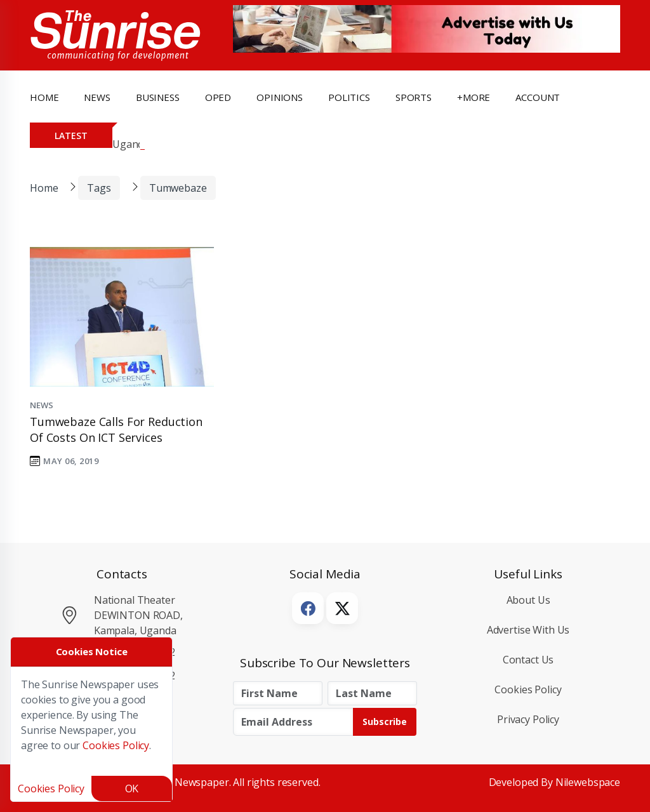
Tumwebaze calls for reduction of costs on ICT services (116, 429)
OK (132, 789)
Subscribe (385, 722)
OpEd (218, 97)
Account (538, 97)
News (41, 405)
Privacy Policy (528, 719)
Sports (414, 97)
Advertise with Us (528, 630)
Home (44, 97)
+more (474, 97)
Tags (99, 188)
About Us (528, 600)
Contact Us (528, 660)
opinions (280, 97)
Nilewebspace (588, 782)
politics (349, 97)
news (97, 97)
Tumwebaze (178, 188)
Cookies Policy (528, 689)
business (158, 97)
